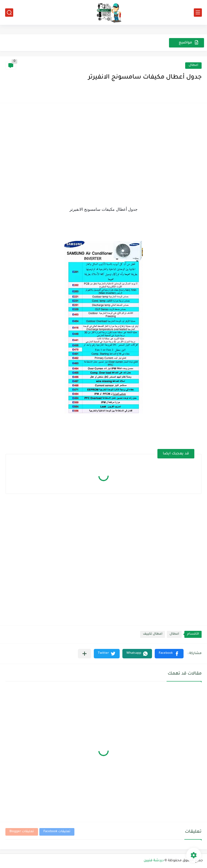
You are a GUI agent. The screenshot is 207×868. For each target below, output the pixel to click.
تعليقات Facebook (57, 832)
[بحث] (9, 13)
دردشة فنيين (154, 861)
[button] (169, 654)
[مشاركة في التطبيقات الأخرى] (84, 654)
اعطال (193, 65)
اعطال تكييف (153, 634)
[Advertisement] (103, 146)
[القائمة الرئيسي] (198, 13)
